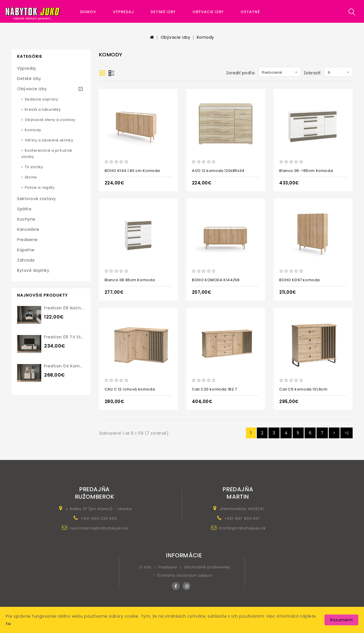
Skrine (31, 177)
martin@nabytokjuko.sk (242, 528)
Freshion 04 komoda (66, 366)
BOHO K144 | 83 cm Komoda (132, 171)
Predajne (168, 567)
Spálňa (24, 209)
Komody (205, 37)
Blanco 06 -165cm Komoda (306, 171)
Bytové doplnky (33, 270)
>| (347, 433)
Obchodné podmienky (207, 567)
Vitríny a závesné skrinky (49, 140)
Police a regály (40, 187)
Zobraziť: (313, 73)
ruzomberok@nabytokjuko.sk (99, 528)
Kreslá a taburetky (43, 109)
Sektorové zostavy (37, 199)
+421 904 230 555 (99, 518)
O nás (145, 567)
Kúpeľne (26, 250)
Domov (88, 12)
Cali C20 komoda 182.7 (215, 389)
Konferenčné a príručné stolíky (47, 154)
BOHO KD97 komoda (300, 280)
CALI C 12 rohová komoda (130, 389)
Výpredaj (123, 12)
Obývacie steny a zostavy (50, 120)
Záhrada (26, 260)
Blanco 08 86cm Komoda (130, 280)
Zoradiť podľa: (241, 73)
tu (8, 624)
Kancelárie (28, 229)
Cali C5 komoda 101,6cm (303, 389)
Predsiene (27, 240)
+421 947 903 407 (242, 518)
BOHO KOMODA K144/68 (216, 280)
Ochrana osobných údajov (185, 575)
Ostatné (250, 12)
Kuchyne (26, 219)
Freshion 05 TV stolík (66, 337)
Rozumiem (341, 620)
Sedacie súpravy (42, 99)
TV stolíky (34, 167)
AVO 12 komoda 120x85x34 (218, 171)
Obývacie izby (208, 12)
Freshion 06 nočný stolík (70, 308)
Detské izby (163, 12)
